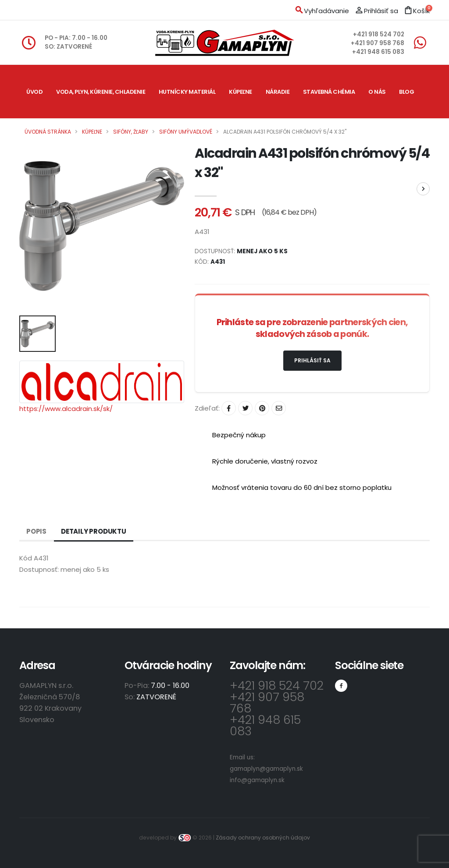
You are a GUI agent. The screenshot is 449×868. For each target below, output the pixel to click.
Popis (36, 531)
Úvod (34, 92)
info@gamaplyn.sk (257, 780)
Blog (406, 92)
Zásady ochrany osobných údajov (263, 838)
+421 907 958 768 (378, 43)
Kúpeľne (241, 92)
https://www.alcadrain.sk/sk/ (66, 409)
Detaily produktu (94, 531)
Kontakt (40, 145)
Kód (26, 558)
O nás (377, 92)
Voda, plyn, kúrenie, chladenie (101, 92)
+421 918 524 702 (379, 34)
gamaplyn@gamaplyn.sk (266, 769)
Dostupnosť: (39, 569)
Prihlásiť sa (312, 360)
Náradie (278, 92)
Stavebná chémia (329, 92)
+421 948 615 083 (378, 52)
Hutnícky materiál (187, 92)
